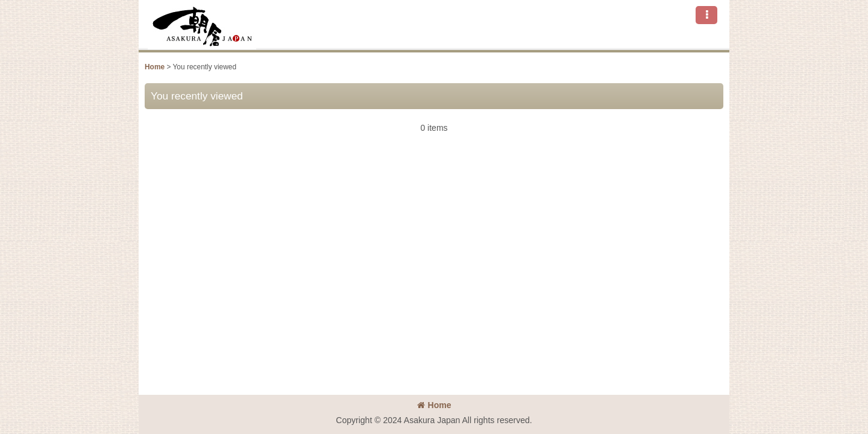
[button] (706, 15)
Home (434, 405)
